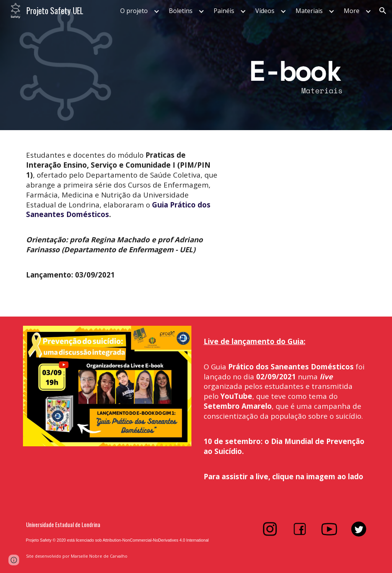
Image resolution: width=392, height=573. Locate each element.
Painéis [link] (224, 11)
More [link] (352, 11)
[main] (122, 219)
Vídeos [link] (265, 11)
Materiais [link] (309, 11)
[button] (383, 11)
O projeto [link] (134, 11)
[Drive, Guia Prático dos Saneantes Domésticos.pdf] (285, 223)
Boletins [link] (181, 11)
